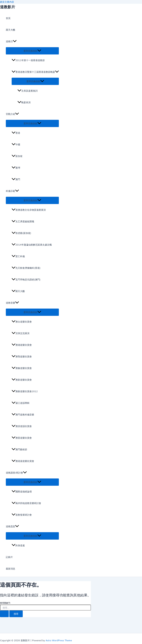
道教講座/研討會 (16, 473)
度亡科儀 (18, 256)
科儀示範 (12, 191)
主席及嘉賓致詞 (28, 91)
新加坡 (17, 156)
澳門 (16, 179)
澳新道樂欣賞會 (22, 380)
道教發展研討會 (22, 515)
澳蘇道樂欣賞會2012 (25, 391)
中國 (16, 144)
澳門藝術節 (19, 449)
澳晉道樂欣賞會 (22, 438)
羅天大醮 (10, 30)
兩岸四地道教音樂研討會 (26, 503)
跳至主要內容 (7, 2)
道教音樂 (12, 303)
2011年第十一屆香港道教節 (28, 60)
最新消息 (10, 569)
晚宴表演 (24, 102)
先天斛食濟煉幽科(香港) (26, 268)
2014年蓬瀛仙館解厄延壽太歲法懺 (32, 245)
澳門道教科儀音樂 (23, 414)
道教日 (11, 41)
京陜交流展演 (21, 333)
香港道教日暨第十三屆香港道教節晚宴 (35, 72)
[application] (15, 41)
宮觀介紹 (12, 114)
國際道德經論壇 (22, 491)
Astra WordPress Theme (59, 640)
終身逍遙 (18, 545)
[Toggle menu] (32, 51)
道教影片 (8, 7)
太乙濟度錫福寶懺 (23, 221)
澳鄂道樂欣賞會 (22, 356)
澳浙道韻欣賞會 (22, 426)
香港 (16, 133)
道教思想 (12, 526)
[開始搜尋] (4, 614)
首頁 (8, 18)
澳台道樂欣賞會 (22, 322)
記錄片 (9, 557)
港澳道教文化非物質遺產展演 (29, 210)
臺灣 (16, 168)
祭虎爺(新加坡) (21, 233)
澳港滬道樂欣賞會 (23, 461)
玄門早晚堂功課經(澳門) (26, 279)
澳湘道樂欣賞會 (22, 345)
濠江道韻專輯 (21, 403)
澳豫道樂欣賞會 (22, 368)
